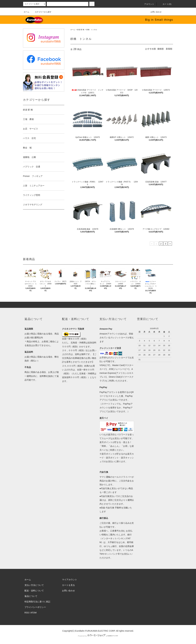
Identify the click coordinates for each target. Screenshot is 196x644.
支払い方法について (34, 585)
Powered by (98, 636)
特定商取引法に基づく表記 (37, 602)
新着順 (169, 49)
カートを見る (68, 585)
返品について (31, 596)
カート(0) (165, 4)
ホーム (26, 12)
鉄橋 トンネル (92, 30)
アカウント (147, 4)
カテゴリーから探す (41, 12)
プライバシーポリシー (35, 607)
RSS (27, 613)
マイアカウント (70, 580)
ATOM (34, 613)
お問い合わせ (154, 12)
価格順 (160, 49)
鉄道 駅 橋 (81, 30)
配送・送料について (34, 591)
